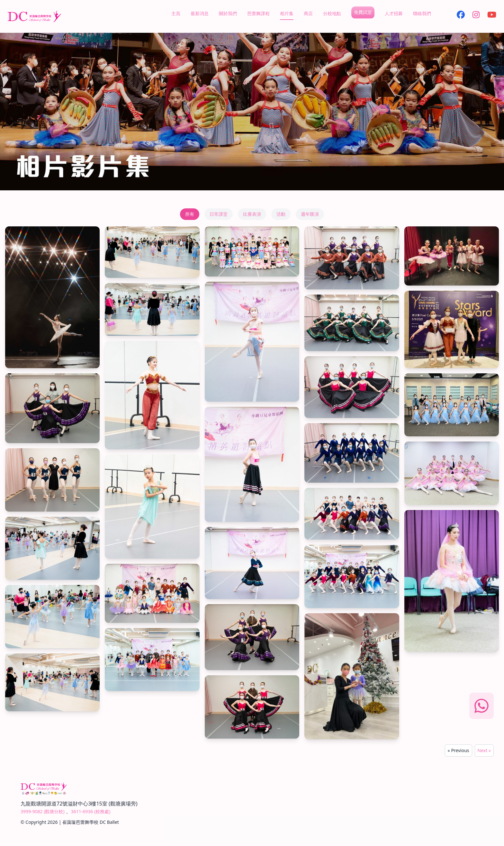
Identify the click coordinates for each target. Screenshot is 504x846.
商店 (308, 13)
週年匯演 (310, 214)
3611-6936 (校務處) (91, 811)
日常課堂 (219, 214)
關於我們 (228, 13)
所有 (190, 214)
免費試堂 (363, 12)
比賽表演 (252, 214)
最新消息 (200, 13)
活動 (281, 214)
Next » (484, 750)
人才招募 (394, 13)
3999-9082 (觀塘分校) (43, 811)
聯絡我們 (422, 13)
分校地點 (332, 13)
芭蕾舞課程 (258, 13)
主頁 (176, 13)
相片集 (287, 13)
